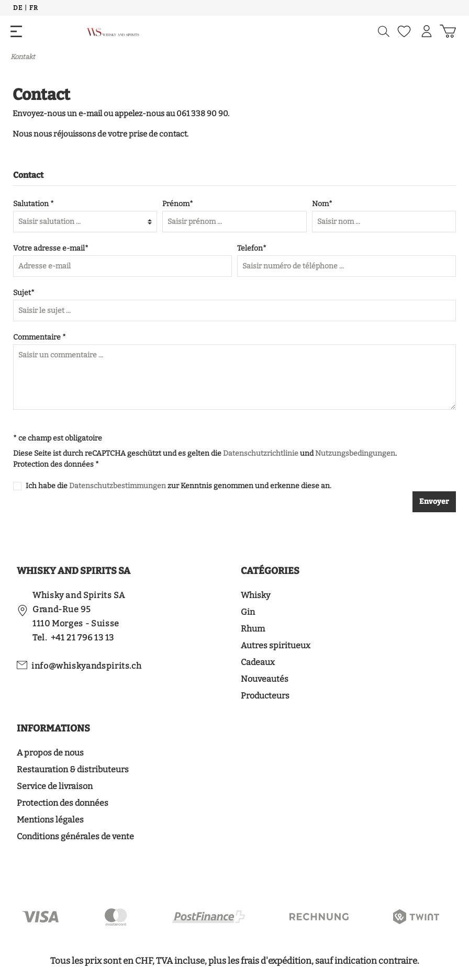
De (18, 7)
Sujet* (24, 293)
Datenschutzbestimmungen (118, 486)
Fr (33, 7)
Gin (248, 612)
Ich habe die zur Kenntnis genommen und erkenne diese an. (178, 486)
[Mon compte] (427, 31)
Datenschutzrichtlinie (261, 453)
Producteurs (265, 696)
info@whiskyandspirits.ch (86, 666)
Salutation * (33, 204)
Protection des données (63, 803)
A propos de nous (50, 753)
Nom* (322, 204)
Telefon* (252, 248)
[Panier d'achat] (448, 31)
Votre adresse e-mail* (51, 248)
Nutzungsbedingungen (355, 453)
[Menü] (16, 32)
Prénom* (178, 204)
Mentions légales (50, 820)
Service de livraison (55, 786)
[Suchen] (384, 32)
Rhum (253, 629)
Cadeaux (258, 662)
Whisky (255, 595)
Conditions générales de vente (75, 836)
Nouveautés (265, 679)
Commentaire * (40, 337)
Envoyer (434, 502)
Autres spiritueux (276, 645)
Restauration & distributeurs (73, 769)
